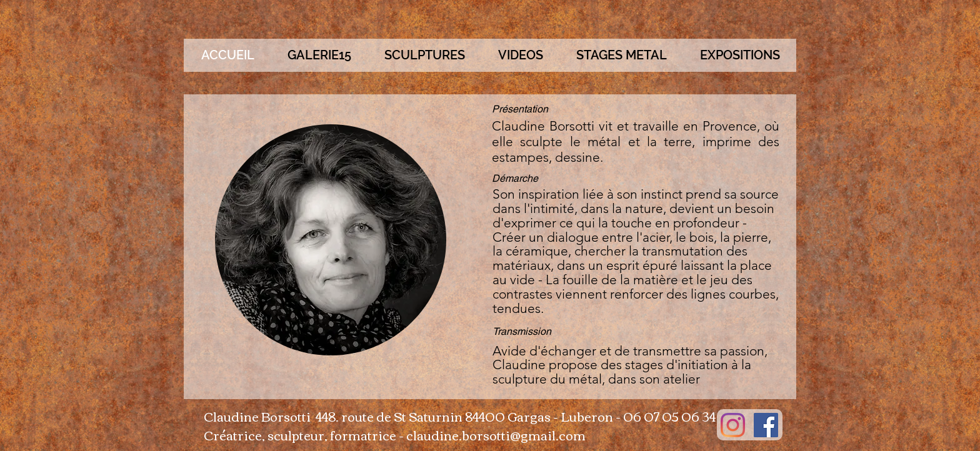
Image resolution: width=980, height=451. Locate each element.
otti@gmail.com (537, 434)
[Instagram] (733, 425)
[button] (424, 55)
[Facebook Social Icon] (766, 425)
